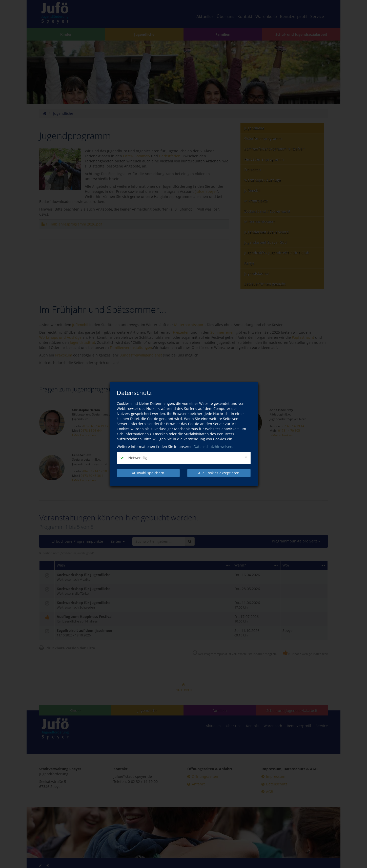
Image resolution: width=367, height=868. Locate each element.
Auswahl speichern (148, 473)
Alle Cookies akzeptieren (219, 473)
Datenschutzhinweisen (213, 447)
